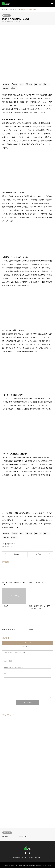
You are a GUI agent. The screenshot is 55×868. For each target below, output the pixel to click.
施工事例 (5, 837)
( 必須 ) (8, 661)
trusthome (13, 544)
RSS (29, 853)
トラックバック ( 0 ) (27, 647)
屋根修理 (16, 857)
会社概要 (38, 857)
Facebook (26, 853)
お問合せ (30, 857)
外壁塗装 (23, 857)
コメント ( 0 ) (28, 643)
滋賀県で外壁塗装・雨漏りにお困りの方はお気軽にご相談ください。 (23, 865)
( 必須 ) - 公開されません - (14, 667)
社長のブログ (7, 16)
